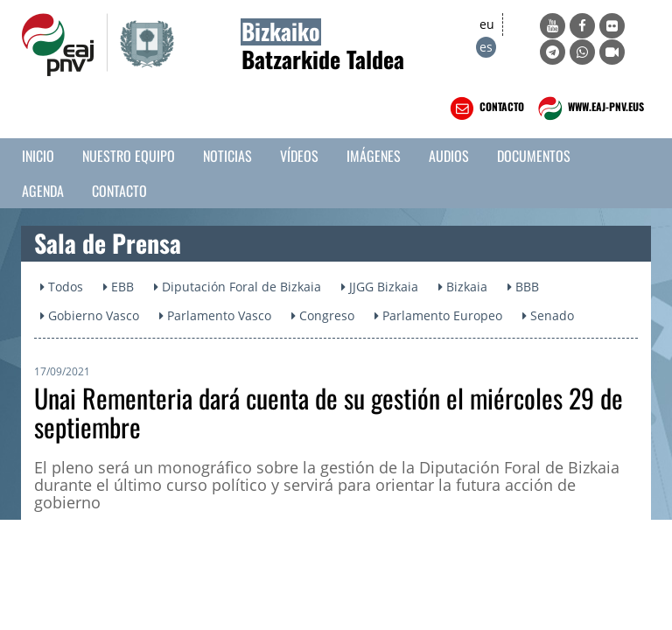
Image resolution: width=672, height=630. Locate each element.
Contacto (119, 191)
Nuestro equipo (129, 156)
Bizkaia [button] (463, 287)
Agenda (43, 191)
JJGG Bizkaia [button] (380, 287)
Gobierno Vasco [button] (90, 315)
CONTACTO (485, 108)
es (486, 47)
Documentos (534, 156)
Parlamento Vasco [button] (215, 315)
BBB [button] (523, 287)
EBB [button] (119, 287)
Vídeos (299, 156)
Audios (449, 156)
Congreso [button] (323, 315)
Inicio (38, 156)
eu (487, 24)
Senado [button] (548, 315)
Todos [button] (62, 287)
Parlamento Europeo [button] (438, 315)
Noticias (227, 156)
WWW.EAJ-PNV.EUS (589, 108)
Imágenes (374, 156)
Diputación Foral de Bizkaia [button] (238, 287)
